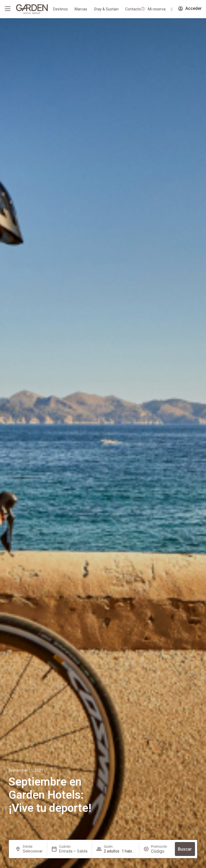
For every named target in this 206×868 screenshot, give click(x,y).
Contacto (133, 9)
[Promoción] (161, 851)
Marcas (81, 9)
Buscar (185, 849)
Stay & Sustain (106, 9)
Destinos (60, 9)
